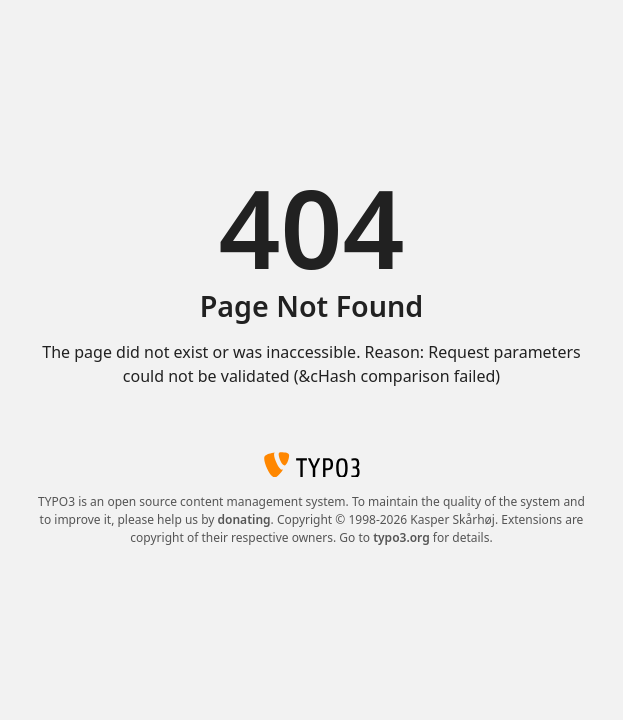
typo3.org (401, 537)
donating (244, 519)
